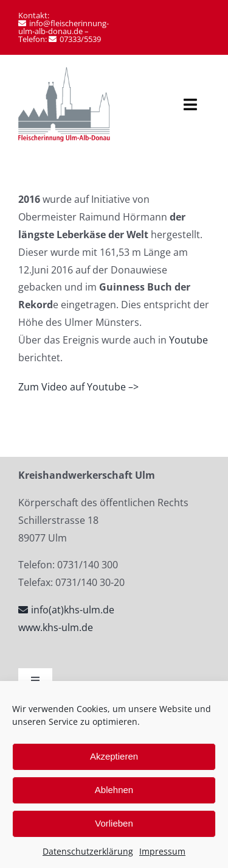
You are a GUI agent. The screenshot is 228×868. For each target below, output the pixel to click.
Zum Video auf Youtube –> (78, 387)
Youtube (188, 340)
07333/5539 (80, 39)
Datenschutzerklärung (88, 851)
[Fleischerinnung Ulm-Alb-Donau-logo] (64, 72)
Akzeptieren (114, 756)
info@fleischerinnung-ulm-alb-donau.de (64, 27)
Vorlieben (114, 823)
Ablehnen (114, 790)
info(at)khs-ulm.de (73, 610)
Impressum (162, 851)
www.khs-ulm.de (56, 627)
